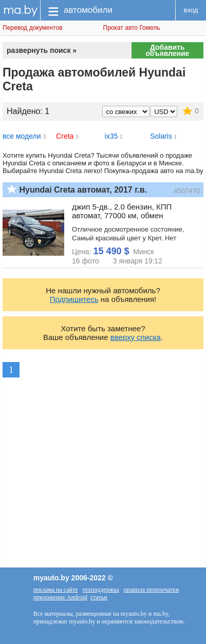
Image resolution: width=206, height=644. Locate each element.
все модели (22, 136)
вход (191, 10)
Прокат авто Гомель (132, 28)
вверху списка (136, 337)
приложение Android (60, 597)
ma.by (20, 10)
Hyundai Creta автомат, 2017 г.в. (83, 190)
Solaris (161, 136)
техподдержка (101, 590)
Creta (65, 136)
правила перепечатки (151, 590)
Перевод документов (33, 28)
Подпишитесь (74, 299)
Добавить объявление (167, 50)
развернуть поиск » (42, 50)
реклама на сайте (56, 590)
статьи (99, 597)
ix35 (111, 136)
